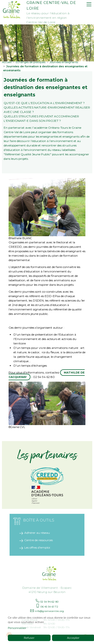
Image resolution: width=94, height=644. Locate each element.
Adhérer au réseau (37, 531)
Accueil (7, 60)
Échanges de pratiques (31, 60)
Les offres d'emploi (37, 546)
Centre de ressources (39, 538)
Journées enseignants (64, 60)
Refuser (29, 638)
